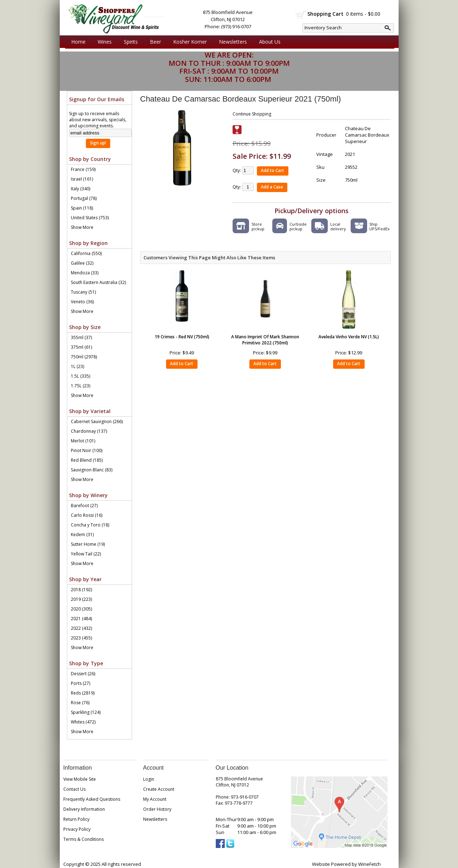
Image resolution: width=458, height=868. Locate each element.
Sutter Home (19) (88, 544)
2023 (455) (81, 638)
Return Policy (76, 819)
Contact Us (74, 789)
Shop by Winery (88, 495)
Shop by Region (88, 243)
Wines (103, 42)
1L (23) (77, 366)
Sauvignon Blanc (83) (92, 470)
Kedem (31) (82, 534)
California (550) (86, 253)
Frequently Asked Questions (92, 799)
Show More (82, 227)
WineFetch (369, 864)
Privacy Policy (77, 829)
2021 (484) (81, 619)
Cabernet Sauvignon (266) (97, 421)
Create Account (159, 789)
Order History (157, 809)
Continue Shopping (252, 114)
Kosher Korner (188, 42)
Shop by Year (85, 579)
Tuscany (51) (83, 292)
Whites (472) (83, 722)
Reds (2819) (83, 693)
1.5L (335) (81, 376)
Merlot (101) (83, 441)
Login (149, 779)
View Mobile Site (80, 779)
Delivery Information (84, 809)
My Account (155, 799)
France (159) (83, 169)
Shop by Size (85, 327)
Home (78, 42)
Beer (154, 42)
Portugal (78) (84, 198)
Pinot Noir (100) (87, 450)
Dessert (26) (83, 674)
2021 (350, 154)
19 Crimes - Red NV (182, 337)
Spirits (129, 42)
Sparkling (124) (86, 712)
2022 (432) (81, 628)
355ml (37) (81, 337)
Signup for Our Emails (97, 99)
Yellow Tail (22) (86, 554)
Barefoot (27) (84, 506)
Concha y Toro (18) (90, 525)
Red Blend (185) (87, 460)
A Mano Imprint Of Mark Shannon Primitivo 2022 (265, 340)
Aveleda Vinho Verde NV (349, 337)
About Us (268, 42)
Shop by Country (90, 159)
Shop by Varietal (90, 411)
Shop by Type (86, 663)
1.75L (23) (81, 386)
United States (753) (90, 218)
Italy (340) (81, 189)
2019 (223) (81, 599)
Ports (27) (81, 683)
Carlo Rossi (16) (87, 515)
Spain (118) (82, 208)
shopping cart (301, 15)
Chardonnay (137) (89, 431)
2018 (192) (81, 590)
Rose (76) (80, 703)
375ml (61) (81, 347)
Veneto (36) (82, 302)
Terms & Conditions (84, 839)
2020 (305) (81, 609)
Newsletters (233, 42)
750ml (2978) (84, 357)
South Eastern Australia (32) (98, 282)
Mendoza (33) (85, 273)
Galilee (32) (82, 263)
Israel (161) (82, 179)
